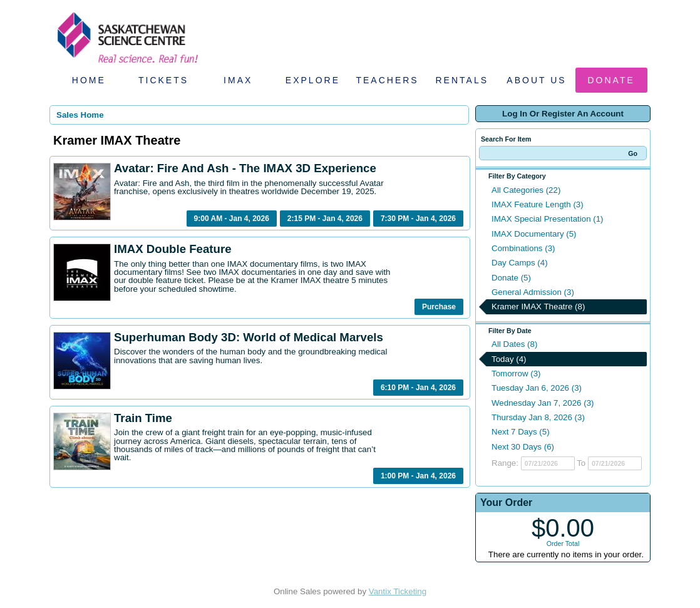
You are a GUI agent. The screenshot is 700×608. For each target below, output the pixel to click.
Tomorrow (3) (516, 374)
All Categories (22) (526, 190)
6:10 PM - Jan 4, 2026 (418, 388)
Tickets (163, 80)
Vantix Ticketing (398, 591)
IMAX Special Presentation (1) (548, 219)
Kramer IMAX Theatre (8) (538, 307)
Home (89, 80)
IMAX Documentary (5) (534, 234)
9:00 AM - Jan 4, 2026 (232, 219)
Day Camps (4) (520, 263)
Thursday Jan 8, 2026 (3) (538, 417)
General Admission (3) (533, 292)
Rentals (462, 80)
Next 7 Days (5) (521, 432)
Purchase (439, 307)
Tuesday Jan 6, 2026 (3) (537, 388)
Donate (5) (511, 278)
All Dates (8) (514, 344)
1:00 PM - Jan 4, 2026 (418, 476)
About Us (536, 80)
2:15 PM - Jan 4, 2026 (325, 219)
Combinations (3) (523, 248)
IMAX (238, 80)
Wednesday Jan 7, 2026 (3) (543, 403)
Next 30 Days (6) (523, 447)
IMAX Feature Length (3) (538, 204)
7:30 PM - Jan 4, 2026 (418, 219)
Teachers (387, 80)
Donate (611, 80)
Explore (313, 80)
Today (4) (509, 359)
